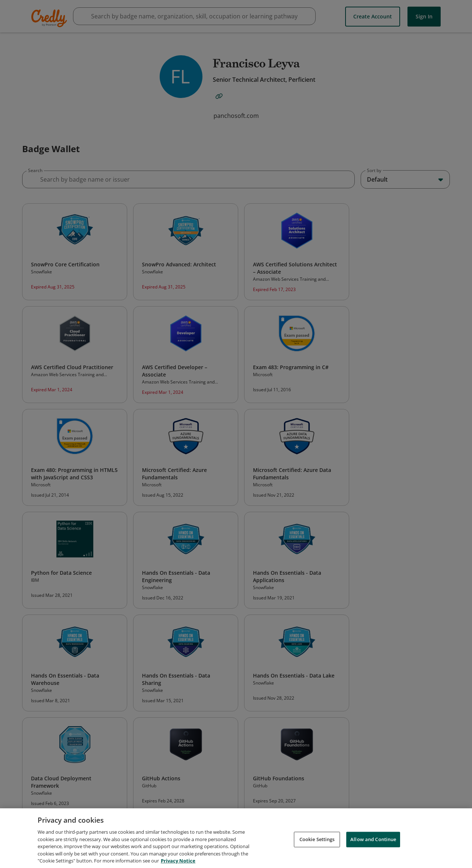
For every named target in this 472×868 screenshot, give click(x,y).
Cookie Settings (317, 844)
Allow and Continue (373, 844)
